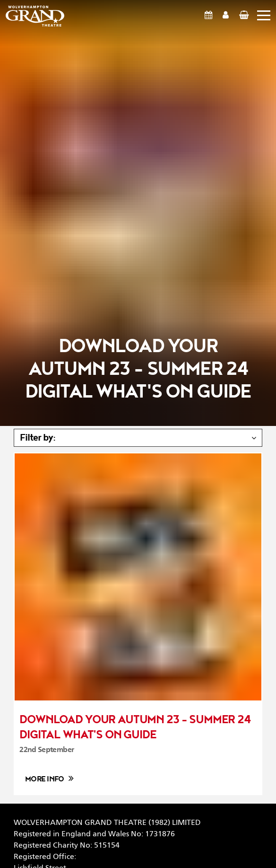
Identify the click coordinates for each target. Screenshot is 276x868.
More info (44, 779)
